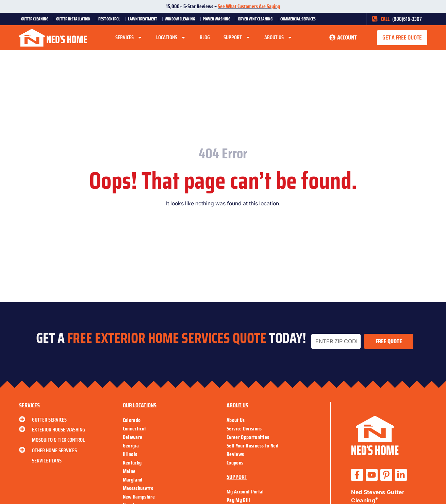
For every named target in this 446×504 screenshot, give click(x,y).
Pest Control (111, 19)
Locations (171, 37)
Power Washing (218, 19)
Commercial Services (300, 19)
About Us (278, 37)
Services (129, 37)
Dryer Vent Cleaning (257, 19)
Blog (205, 37)
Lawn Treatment (144, 19)
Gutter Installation (75, 19)
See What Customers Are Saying (249, 6)
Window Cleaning (181, 19)
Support (237, 37)
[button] (402, 38)
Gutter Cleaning (36, 19)
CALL (385, 19)
